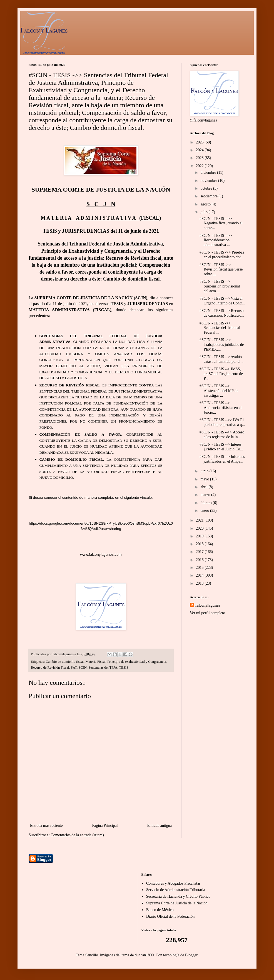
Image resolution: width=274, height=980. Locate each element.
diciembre (209, 173)
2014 (200, 575)
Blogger (191, 955)
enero (205, 511)
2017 (200, 552)
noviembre (209, 181)
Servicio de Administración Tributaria (176, 890)
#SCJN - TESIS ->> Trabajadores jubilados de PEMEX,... (222, 345)
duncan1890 (144, 955)
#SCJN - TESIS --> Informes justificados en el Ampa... (222, 459)
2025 (200, 142)
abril (204, 487)
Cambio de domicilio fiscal (65, 662)
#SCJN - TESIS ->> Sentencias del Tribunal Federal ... (220, 328)
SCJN (83, 668)
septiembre (209, 196)
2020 (200, 528)
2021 (200, 520)
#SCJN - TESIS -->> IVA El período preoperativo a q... (222, 422)
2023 (200, 158)
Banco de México (160, 910)
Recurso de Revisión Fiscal (50, 668)
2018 (200, 544)
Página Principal (105, 826)
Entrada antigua (160, 826)
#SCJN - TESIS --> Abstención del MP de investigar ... (219, 391)
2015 (200, 568)
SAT (74, 668)
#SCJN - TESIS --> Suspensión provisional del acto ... (220, 286)
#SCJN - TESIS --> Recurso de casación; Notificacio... (222, 313)
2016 (200, 560)
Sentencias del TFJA (103, 668)
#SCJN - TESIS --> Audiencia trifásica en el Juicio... (221, 408)
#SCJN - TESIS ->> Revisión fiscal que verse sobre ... (221, 270)
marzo (206, 495)
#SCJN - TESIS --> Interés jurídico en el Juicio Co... (221, 447)
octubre (207, 188)
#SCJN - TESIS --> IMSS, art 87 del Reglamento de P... (221, 374)
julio (204, 212)
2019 (200, 536)
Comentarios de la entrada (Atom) (77, 835)
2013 (200, 583)
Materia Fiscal (96, 662)
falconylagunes (208, 605)
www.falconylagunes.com (101, 554)
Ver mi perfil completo (207, 613)
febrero (206, 503)
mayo (205, 479)
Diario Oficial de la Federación (170, 916)
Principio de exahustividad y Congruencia (137, 662)
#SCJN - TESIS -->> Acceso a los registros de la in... (222, 435)
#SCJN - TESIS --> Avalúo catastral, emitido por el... (221, 359)
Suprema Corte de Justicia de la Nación (177, 903)
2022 (200, 166)
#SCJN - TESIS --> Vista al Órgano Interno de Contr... (222, 301)
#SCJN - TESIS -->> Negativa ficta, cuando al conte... (221, 223)
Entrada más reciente (46, 826)
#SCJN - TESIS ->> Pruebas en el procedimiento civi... (222, 255)
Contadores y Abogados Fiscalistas (173, 883)
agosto (206, 204)
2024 (200, 150)
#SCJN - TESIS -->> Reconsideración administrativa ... (216, 240)
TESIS (124, 668)
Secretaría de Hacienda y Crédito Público (178, 896)
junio (205, 471)
